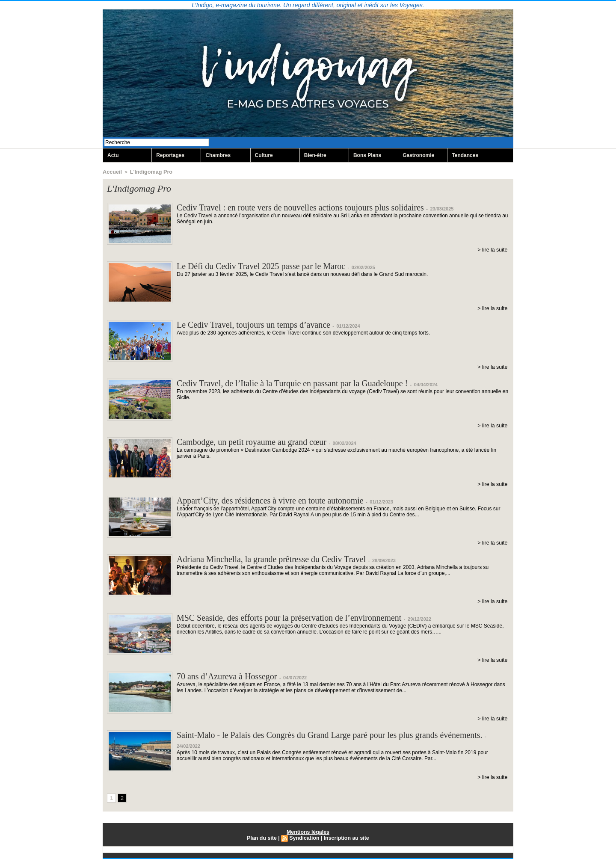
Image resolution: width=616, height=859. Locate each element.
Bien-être (315, 156)
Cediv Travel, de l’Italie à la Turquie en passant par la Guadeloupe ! (304, 384)
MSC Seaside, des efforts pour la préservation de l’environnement (301, 618)
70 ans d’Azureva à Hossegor (232, 677)
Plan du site (263, 838)
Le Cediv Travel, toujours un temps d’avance (262, 325)
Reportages (170, 156)
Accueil (111, 172)
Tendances (465, 156)
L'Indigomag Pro (146, 172)
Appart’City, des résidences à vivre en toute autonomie (280, 501)
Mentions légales (308, 832)
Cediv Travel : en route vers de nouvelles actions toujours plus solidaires (313, 208)
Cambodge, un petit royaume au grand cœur (259, 442)
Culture (264, 156)
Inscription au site (345, 838)
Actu (113, 156)
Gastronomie (418, 156)
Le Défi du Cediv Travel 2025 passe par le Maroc (270, 266)
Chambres (218, 156)
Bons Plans (367, 156)
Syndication (305, 838)
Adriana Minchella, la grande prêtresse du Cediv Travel (281, 559)
